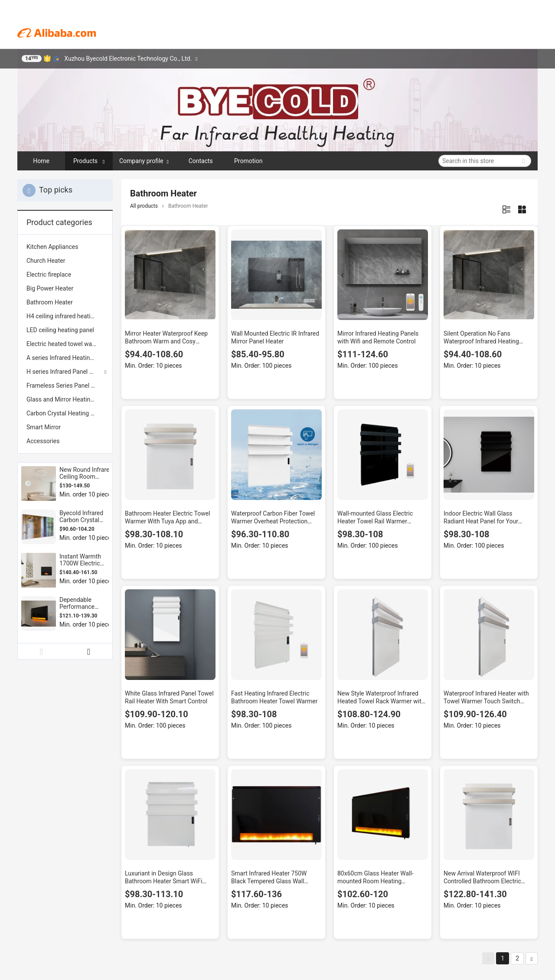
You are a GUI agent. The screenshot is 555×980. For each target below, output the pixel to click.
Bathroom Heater (50, 302)
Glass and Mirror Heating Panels (65, 399)
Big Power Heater (50, 288)
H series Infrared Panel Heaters (65, 372)
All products (144, 206)
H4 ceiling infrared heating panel (65, 316)
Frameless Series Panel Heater (65, 385)
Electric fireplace (49, 274)
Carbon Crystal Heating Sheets (65, 413)
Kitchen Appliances (52, 247)
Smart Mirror (44, 427)
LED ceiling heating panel (60, 330)
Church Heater (46, 261)
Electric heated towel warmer (65, 344)
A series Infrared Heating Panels (65, 358)
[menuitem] (65, 247)
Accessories (43, 441)
